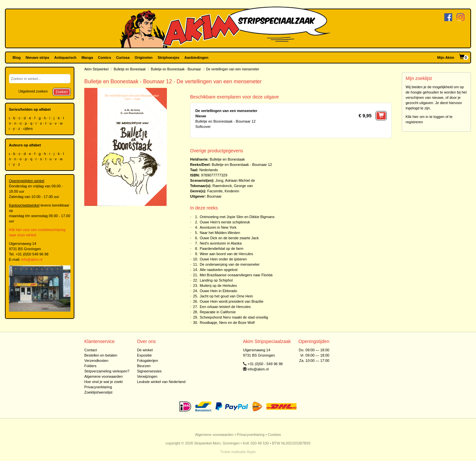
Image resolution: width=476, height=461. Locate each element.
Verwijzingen (147, 376)
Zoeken (62, 92)
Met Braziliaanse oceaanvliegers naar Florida (236, 275)
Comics (104, 58)
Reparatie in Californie (218, 312)
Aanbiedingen (197, 58)
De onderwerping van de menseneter (230, 264)
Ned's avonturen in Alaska (221, 243)
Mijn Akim (446, 58)
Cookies (274, 435)
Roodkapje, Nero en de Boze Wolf (227, 323)
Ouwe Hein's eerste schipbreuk (225, 222)
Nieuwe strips (38, 58)
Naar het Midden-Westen (220, 233)
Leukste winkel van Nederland (161, 382)
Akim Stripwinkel (96, 69)
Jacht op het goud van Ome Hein (226, 296)
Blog (17, 58)
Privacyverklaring (98, 387)
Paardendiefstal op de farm (221, 249)
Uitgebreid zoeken (33, 91)
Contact (91, 350)
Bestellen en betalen (101, 355)
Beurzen (144, 366)
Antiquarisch (65, 58)
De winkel (145, 350)
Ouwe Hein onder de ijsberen (223, 259)
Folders (90, 366)
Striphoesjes (169, 58)
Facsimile (215, 191)
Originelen (143, 58)
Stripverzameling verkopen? (107, 371)
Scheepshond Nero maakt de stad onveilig (234, 317)
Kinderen (232, 191)
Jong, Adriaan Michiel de (235, 180)
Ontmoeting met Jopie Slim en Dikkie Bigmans (237, 217)
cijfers (28, 129)
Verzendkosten (96, 361)
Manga (87, 58)
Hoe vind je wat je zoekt (103, 382)
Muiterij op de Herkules (218, 286)
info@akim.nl (32, 259)
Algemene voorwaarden (103, 376)
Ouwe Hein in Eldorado (218, 291)
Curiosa (123, 58)
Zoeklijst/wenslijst (98, 392)
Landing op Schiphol (216, 280)
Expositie (144, 355)
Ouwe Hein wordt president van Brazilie (232, 301)
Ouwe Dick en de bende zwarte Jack (229, 238)
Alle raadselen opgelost (218, 270)
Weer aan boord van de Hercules (226, 254)
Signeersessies (149, 371)
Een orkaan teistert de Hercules (225, 307)
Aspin (251, 452)
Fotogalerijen (147, 361)
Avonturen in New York (218, 227)
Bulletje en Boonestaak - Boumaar (176, 69)
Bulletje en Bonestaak (130, 69)
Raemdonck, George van (233, 186)
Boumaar (214, 196)
